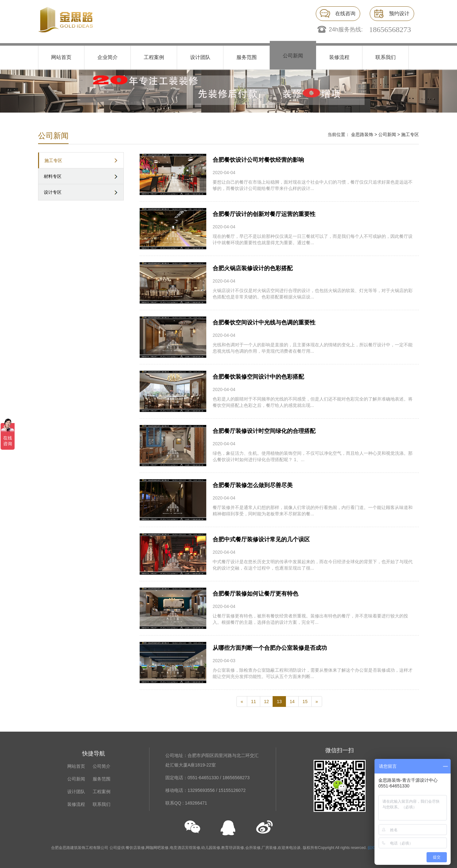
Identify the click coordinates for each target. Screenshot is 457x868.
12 (267, 702)
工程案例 (154, 57)
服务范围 (247, 57)
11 (254, 702)
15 (305, 702)
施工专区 (53, 160)
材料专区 (53, 176)
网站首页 (61, 57)
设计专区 (53, 192)
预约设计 (399, 13)
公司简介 (102, 766)
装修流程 (339, 57)
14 (292, 702)
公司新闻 (293, 56)
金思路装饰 (362, 134)
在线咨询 (345, 13)
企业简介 (108, 57)
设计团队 (200, 57)
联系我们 (386, 57)
